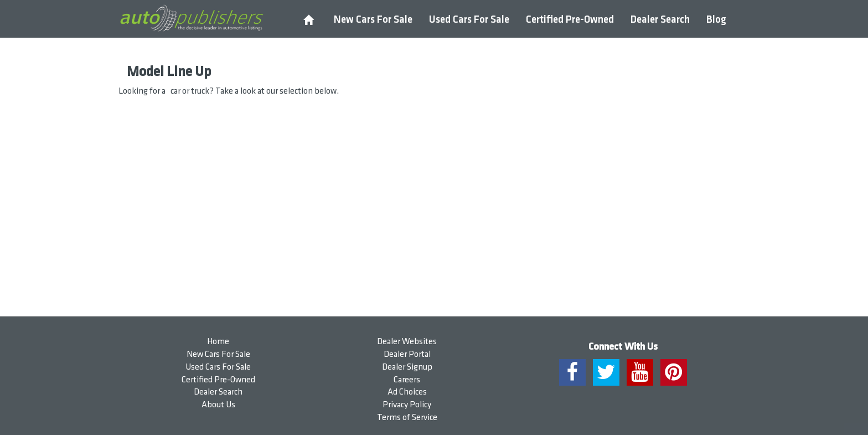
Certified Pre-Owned (570, 20)
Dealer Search (660, 20)
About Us (218, 405)
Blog (716, 20)
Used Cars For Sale (469, 20)
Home (218, 342)
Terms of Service (407, 418)
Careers (407, 380)
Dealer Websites (407, 342)
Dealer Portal (407, 354)
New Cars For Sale (373, 20)
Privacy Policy (407, 405)
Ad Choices (407, 392)
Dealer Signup (407, 367)
